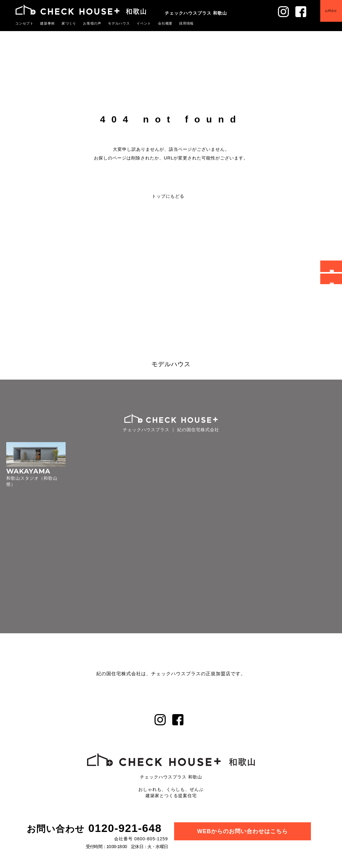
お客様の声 (92, 23)
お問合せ (331, 11)
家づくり (69, 23)
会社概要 (165, 23)
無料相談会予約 (332, 266)
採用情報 (187, 23)
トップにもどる (168, 196)
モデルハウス (119, 23)
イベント (144, 23)
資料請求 (332, 279)
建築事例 (48, 23)
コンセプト (25, 23)
